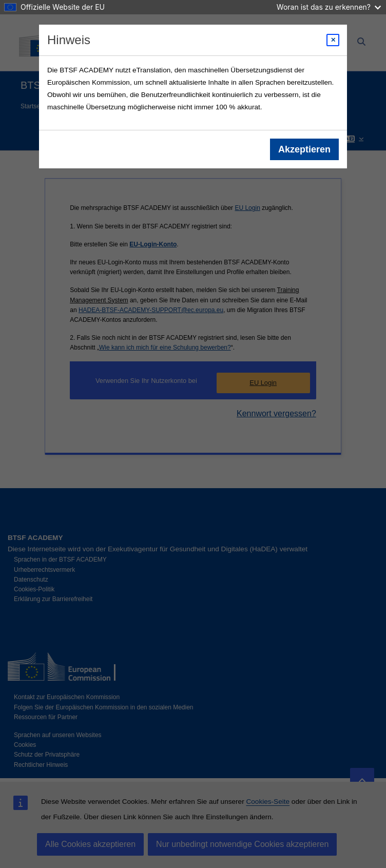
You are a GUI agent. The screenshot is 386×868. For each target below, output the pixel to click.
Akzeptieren (304, 149)
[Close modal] (333, 40)
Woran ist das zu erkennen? (329, 7)
